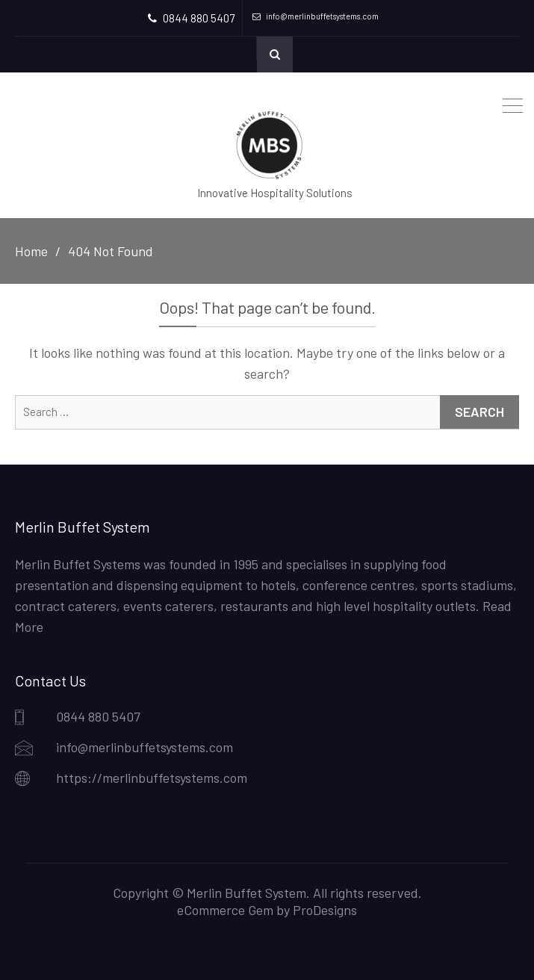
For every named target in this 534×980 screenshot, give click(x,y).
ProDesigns (325, 910)
